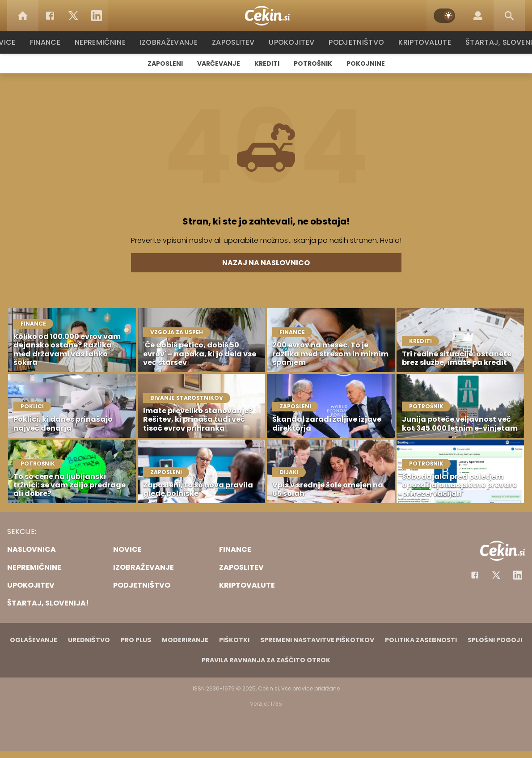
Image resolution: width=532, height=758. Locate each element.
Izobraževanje (173, 42)
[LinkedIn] (97, 16)
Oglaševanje (34, 640)
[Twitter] (73, 16)
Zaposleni (165, 64)
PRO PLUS (136, 640)
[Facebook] (50, 16)
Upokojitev (293, 42)
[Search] (509, 16)
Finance (49, 42)
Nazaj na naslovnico (266, 263)
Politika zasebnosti (421, 640)
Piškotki (234, 640)
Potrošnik (313, 64)
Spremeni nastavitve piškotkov (317, 640)
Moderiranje (185, 640)
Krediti (267, 64)
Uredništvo (89, 640)
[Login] (478, 16)
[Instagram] (518, 575)
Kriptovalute (424, 42)
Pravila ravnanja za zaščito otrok (266, 660)
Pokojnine (366, 64)
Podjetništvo (357, 42)
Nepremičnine (105, 42)
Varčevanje (219, 64)
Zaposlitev (236, 42)
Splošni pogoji (495, 640)
